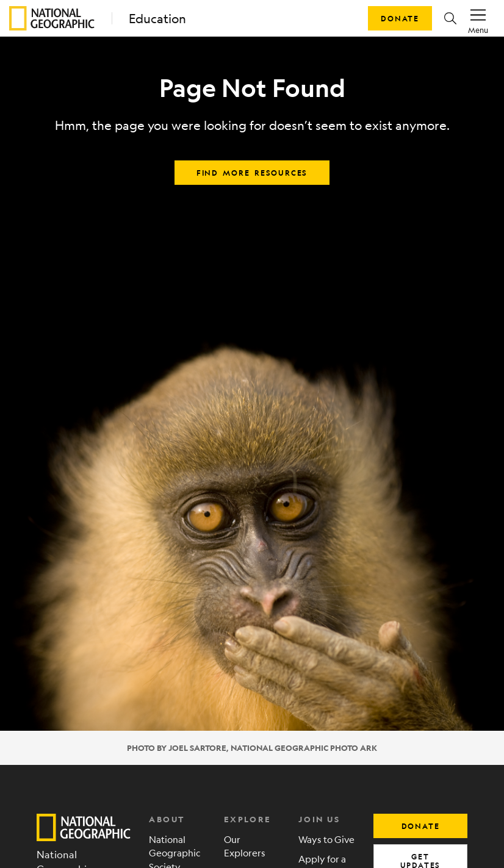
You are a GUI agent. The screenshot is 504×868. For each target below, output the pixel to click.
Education (157, 19)
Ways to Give (326, 839)
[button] (450, 18)
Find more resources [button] (252, 173)
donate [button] (421, 826)
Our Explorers (245, 846)
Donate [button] (400, 18)
